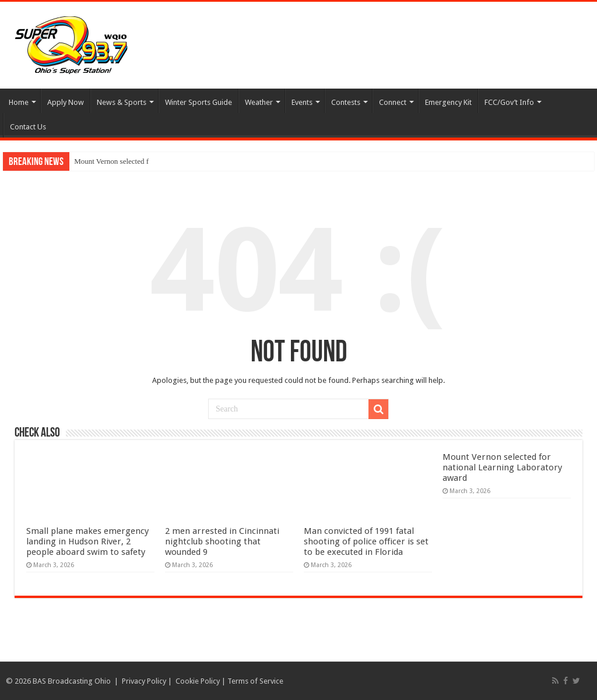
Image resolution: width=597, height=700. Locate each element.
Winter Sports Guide (199, 102)
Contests (346, 102)
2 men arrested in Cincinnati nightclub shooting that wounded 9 (222, 541)
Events (302, 102)
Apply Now (66, 102)
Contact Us (28, 127)
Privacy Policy (144, 681)
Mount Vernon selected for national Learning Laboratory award (502, 467)
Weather (259, 102)
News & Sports (122, 102)
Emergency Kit (448, 102)
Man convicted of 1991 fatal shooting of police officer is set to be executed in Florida (366, 541)
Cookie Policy (198, 681)
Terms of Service (255, 681)
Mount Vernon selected (109, 161)
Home (19, 102)
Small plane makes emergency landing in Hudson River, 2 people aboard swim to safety (87, 541)
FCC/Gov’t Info (509, 102)
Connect (393, 102)
